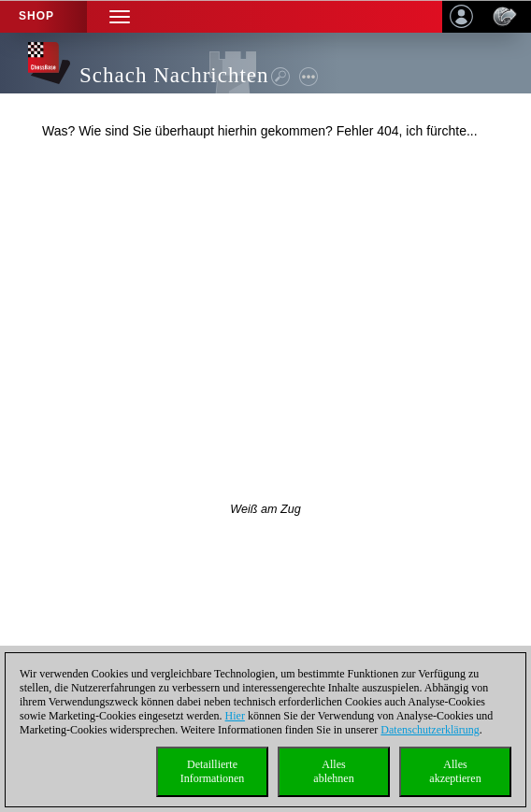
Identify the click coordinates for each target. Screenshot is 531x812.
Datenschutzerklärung (430, 730)
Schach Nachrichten (174, 75)
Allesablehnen (333, 771)
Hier (235, 716)
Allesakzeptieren (455, 771)
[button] (120, 16)
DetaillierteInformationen (213, 771)
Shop (36, 16)
